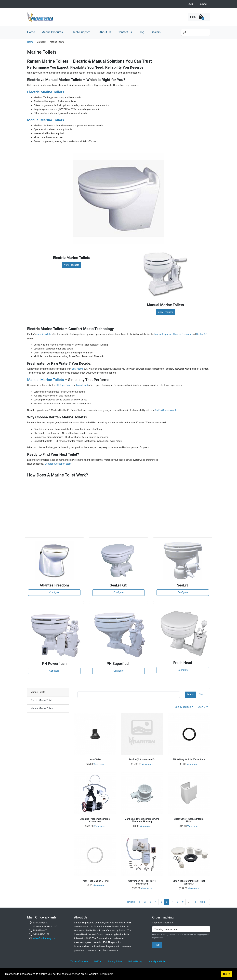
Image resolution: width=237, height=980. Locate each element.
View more (99, 764)
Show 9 (202, 707)
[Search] (196, 32)
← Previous (129, 902)
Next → (204, 902)
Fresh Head (82, 385)
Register (203, 4)
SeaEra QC (202, 334)
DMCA (98, 962)
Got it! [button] (226, 974)
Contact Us (125, 32)
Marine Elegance (163, 334)
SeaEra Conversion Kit (166, 410)
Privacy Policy (115, 962)
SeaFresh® (77, 369)
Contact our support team (58, 464)
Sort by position (183, 707)
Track (157, 945)
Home (31, 32)
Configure (54, 592)
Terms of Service (79, 962)
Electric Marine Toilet (41, 700)
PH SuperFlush (63, 385)
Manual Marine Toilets (46, 380)
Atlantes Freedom (182, 334)
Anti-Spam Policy (158, 962)
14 (195, 902)
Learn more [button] (107, 974)
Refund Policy (135, 962)
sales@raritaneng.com (45, 938)
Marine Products (53, 32)
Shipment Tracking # (163, 923)
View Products (72, 265)
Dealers (156, 32)
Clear (202, 695)
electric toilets (44, 334)
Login (191, 4)
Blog (141, 32)
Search (191, 695)
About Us (105, 32)
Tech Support (81, 32)
